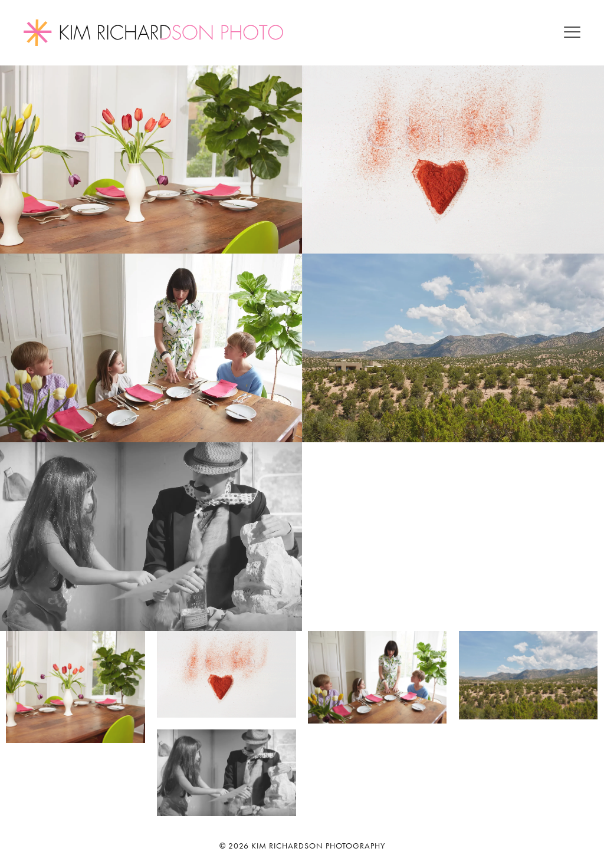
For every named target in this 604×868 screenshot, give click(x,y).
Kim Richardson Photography (318, 846)
